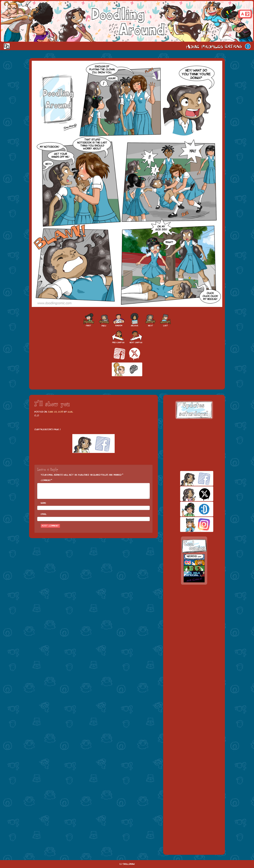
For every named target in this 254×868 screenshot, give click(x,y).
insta (191, 524)
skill (191, 509)
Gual (70, 412)
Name (43, 503)
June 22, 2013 (55, 412)
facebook (191, 478)
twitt (191, 494)
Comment (46, 480)
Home (193, 46)
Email (44, 514)
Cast (212, 46)
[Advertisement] (194, 445)
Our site (248, 46)
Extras (234, 46)
